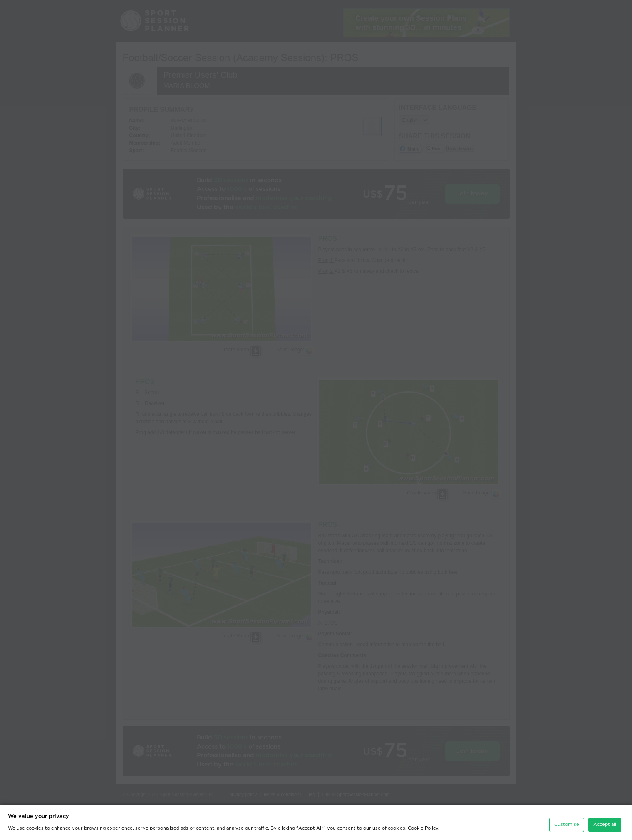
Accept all (605, 822)
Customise (567, 822)
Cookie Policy (423, 826)
